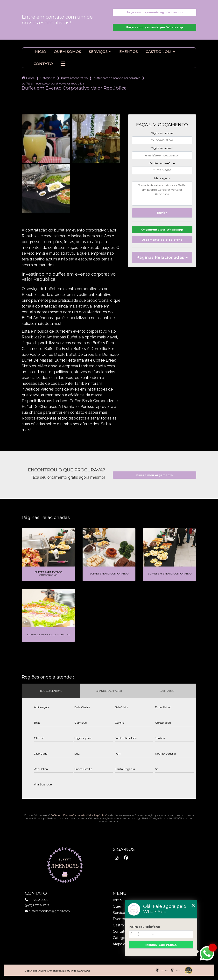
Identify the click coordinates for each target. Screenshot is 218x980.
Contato (43, 64)
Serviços (98, 52)
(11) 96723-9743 (37, 906)
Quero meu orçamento (155, 475)
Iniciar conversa (161, 945)
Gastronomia (160, 52)
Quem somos (67, 52)
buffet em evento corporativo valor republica (53, 84)
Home (30, 78)
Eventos (129, 52)
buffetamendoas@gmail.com (47, 911)
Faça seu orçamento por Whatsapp (155, 28)
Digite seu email (162, 149)
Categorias (48, 78)
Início (40, 52)
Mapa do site (124, 945)
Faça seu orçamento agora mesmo (155, 12)
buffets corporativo (74, 78)
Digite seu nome (162, 134)
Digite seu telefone (162, 164)
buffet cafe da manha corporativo (117, 78)
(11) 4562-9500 (37, 900)
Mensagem (162, 179)
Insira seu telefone (144, 927)
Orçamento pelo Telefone (162, 242)
